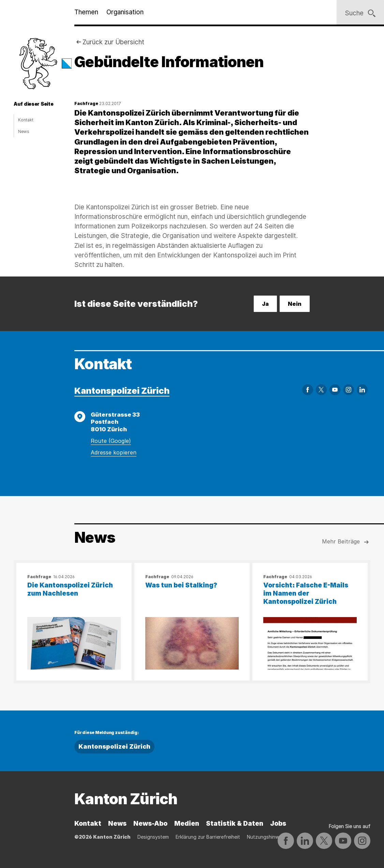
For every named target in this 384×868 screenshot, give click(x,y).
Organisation (125, 12)
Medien (187, 824)
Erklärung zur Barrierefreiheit (208, 837)
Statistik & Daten (235, 824)
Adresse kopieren (114, 452)
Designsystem (153, 837)
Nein (295, 304)
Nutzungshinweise (267, 837)
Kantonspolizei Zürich (122, 391)
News (24, 131)
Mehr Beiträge (346, 542)
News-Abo (150, 824)
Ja (265, 304)
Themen (86, 12)
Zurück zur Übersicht (113, 42)
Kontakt (26, 120)
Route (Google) (111, 441)
